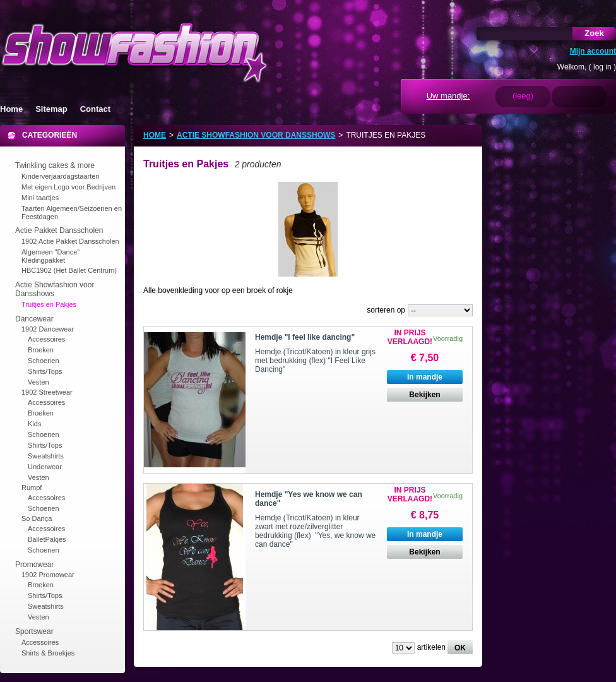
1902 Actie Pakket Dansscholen (70, 241)
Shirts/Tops (45, 371)
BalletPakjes (47, 539)
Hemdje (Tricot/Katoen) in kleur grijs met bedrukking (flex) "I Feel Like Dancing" (315, 361)
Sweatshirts (46, 456)
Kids (34, 424)
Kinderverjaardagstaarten (61, 176)
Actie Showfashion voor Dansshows (256, 135)
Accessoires (46, 339)
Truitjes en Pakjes (49, 304)
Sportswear (34, 631)
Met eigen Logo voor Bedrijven (68, 187)
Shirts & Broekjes (48, 653)
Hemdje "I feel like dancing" (305, 337)
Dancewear (34, 319)
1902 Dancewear (48, 329)
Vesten (38, 382)
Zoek (594, 33)
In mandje (425, 377)
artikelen (431, 647)
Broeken (41, 350)
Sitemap (51, 109)
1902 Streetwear (47, 392)
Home (11, 109)
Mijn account (593, 51)
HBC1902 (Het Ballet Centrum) (69, 270)
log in (602, 67)
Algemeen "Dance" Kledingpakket (50, 256)
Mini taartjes (40, 198)
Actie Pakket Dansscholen (59, 230)
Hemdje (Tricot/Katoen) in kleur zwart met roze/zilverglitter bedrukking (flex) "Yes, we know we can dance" (315, 531)
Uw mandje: (448, 96)
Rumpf (32, 488)
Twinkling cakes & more (55, 165)
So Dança (37, 518)
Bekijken (424, 395)
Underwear (45, 467)
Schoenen (44, 361)
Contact (95, 109)
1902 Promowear (48, 575)
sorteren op (386, 310)
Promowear (34, 565)
